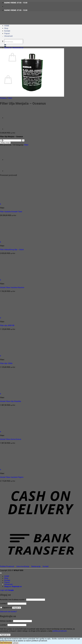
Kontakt (7, 31)
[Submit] (5, 46)
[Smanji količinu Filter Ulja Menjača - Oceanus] (1, 140)
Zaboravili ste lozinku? (8, 612)
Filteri (10, 98)
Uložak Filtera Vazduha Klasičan (12, 287)
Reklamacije (36, 566)
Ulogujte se (17, 608)
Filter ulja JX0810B (7, 325)
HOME (7, 26)
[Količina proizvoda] (12, 140)
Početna (3, 98)
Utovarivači (8, 36)
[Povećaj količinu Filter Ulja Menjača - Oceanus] (23, 140)
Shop (6, 28)
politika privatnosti (60, 631)
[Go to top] (1, 573)
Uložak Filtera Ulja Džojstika (10, 401)
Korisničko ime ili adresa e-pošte (13, 600)
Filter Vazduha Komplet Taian (11, 212)
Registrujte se (5, 635)
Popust (7, 33)
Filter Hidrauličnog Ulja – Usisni (12, 250)
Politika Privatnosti (7, 566)
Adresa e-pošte (6, 621)
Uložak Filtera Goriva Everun (11, 439)
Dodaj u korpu (5, 143)
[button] (14, 48)
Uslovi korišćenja (23, 566)
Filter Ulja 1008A (6, 363)
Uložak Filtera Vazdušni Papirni (12, 477)
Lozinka (4, 604)
